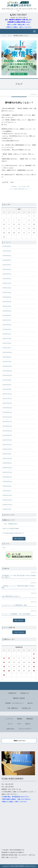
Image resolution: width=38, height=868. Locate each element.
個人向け (30, 703)
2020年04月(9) (7, 486)
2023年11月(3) (7, 288)
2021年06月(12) (7, 422)
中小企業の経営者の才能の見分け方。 (14, 533)
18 (9, 228)
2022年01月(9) (7, 389)
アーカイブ (7, 242)
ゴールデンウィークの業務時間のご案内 (14, 605)
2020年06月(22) (7, 477)
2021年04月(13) (7, 431)
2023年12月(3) (7, 283)
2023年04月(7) (7, 320)
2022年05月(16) (7, 371)
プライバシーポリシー (25, 729)
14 (24, 224)
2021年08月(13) (7, 412)
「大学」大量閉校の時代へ (10, 524)
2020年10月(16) (7, 458)
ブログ (10, 36)
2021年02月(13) (7, 440)
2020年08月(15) (7, 468)
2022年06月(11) (7, 366)
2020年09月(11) (7, 463)
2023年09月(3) (7, 297)
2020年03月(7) (7, 491)
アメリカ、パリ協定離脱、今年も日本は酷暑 (16, 614)
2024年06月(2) (7, 269)
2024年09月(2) (7, 256)
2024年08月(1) (7, 260)
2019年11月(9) (7, 509)
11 (9, 224)
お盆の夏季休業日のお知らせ (11, 596)
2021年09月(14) (7, 408)
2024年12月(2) (7, 251)
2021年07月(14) (7, 417)
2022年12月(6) (7, 339)
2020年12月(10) (7, 449)
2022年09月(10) (7, 352)
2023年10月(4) (7, 292)
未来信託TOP (12, 693)
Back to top (19, 686)
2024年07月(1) (7, 265)
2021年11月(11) (7, 399)
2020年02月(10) (7, 495)
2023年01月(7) (7, 334)
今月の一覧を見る (19, 632)
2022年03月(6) (7, 380)
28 (24, 233)
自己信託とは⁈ (26, 708)
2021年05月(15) (7, 426)
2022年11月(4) (7, 343)
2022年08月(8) (7, 357)
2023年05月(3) (7, 315)
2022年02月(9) (7, 385)
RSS (4, 548)
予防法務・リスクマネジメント (14, 703)
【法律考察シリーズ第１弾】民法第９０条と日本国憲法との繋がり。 (19, 576)
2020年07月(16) (7, 472)
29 (29, 233)
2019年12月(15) (7, 505)
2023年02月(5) (7, 329)
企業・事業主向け (13, 708)
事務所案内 (30, 719)
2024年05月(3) (7, 274)
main (28, 186)
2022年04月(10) (7, 375)
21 (24, 228)
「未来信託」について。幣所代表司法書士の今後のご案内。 (19, 587)
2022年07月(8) (7, 362)
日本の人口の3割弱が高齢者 (11, 529)
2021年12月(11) (7, 394)
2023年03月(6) (7, 325)
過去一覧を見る (19, 539)
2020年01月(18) (7, 500)
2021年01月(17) (7, 445)
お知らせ (28, 724)
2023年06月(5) (7, 311)
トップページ (9, 719)
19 (14, 228)
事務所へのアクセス (20, 741)
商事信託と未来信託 (19, 698)
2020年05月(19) (7, 481)
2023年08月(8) (7, 302)
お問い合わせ (10, 729)
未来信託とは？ (25, 693)
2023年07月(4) (7, 306)
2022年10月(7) (7, 348)
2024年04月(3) (7, 279)
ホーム (4, 36)
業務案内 (20, 719)
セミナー (10, 724)
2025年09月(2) (7, 246)
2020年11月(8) (7, 454)
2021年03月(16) (7, 435)
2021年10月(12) (7, 403)
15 (29, 224)
